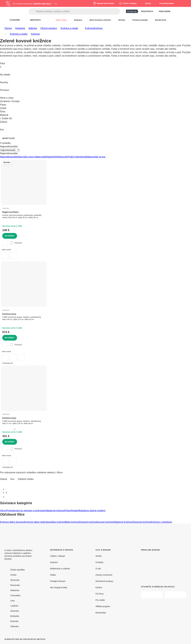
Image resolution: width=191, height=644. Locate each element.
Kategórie (20, 28)
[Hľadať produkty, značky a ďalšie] (78, 11)
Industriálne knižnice (55, 522)
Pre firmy (100, 594)
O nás (98, 569)
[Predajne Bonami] (161, 566)
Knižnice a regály (69, 28)
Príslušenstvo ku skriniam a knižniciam (26, 510)
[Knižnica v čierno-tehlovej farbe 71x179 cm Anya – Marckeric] (5, 462)
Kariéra (99, 587)
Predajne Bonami (58, 581)
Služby (99, 556)
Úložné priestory (49, 28)
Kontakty (99, 562)
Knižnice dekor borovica (12, 522)
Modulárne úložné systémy (92, 510)
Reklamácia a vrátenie (60, 569)
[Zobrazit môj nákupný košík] (184, 11)
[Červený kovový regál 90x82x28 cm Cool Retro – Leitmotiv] (5, 256)
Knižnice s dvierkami (162, 522)
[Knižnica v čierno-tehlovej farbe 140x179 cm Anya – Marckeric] (13, 357)
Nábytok (33, 28)
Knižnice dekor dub (34, 522)
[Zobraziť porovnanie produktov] (177, 11)
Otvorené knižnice (142, 522)
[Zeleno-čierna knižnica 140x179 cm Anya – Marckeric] (5, 357)
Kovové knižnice (105, 522)
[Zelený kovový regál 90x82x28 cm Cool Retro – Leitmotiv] (13, 256)
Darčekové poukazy (104, 581)
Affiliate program (103, 606)
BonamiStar (101, 613)
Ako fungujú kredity (59, 587)
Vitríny (3, 510)
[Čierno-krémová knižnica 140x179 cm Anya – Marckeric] (21, 357)
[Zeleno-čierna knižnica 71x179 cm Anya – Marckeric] (13, 462)
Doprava (54, 562)
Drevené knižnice (88, 522)
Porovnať (16, 243)
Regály (75, 510)
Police (68, 510)
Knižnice (98, 28)
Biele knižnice (72, 522)
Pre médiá (100, 600)
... (6, 34)
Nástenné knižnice (55, 510)
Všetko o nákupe (57, 556)
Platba (53, 575)
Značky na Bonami (104, 575)
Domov (8, 28)
